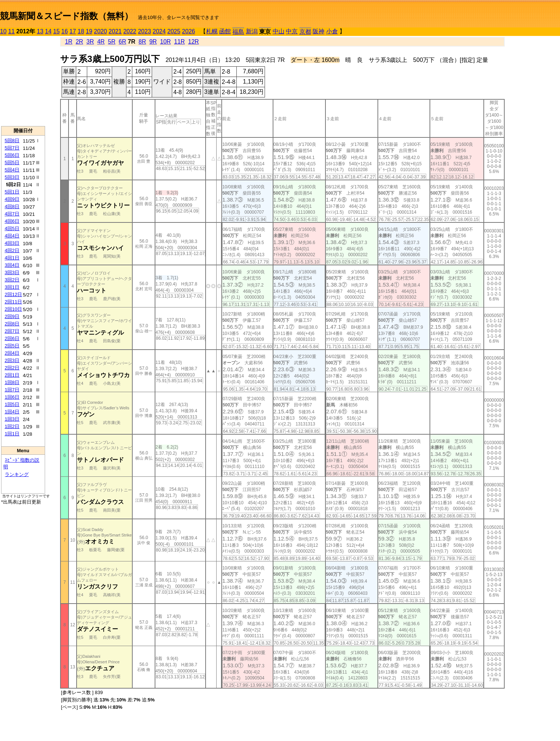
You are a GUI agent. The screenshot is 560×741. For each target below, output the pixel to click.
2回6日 (12, 338)
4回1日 (12, 258)
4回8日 (12, 207)
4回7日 (12, 214)
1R (69, 42)
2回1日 (12, 375)
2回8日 (12, 324)
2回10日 (14, 309)
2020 (100, 31)
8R (142, 42)
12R (193, 42)
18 (81, 31)
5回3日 (12, 177)
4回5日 (12, 228)
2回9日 (12, 316)
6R (122, 42)
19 (89, 31)
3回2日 (12, 280)
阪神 (318, 31)
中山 (279, 31)
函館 (225, 31)
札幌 (212, 31)
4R (101, 42)
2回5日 (12, 346)
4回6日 (12, 221)
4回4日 (12, 236)
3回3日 (12, 272)
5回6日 (12, 155)
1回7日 (12, 390)
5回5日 (12, 163)
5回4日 (12, 170)
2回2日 (12, 368)
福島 (238, 32)
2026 (189, 31)
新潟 (252, 31)
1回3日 (12, 419)
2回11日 (14, 302)
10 (3, 31)
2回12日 (14, 294)
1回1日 (12, 434)
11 (11, 31)
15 (56, 31)
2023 (144, 31)
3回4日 (12, 265)
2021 (115, 31)
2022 (130, 31)
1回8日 (12, 382)
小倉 (332, 31)
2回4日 (12, 353)
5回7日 (12, 148)
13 (40, 31)
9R (153, 42)
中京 (292, 31)
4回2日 (12, 250)
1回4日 (12, 412)
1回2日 (12, 426)
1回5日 (12, 404)
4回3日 (12, 243)
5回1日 (12, 192)
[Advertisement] (23, 81)
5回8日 (12, 141)
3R (90, 42)
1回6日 (12, 397)
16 (65, 31)
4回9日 (12, 199)
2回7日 (12, 331)
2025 (174, 31)
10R (165, 42)
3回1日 (12, 287)
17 (73, 31)
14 (48, 31)
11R (179, 42)
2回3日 (12, 360)
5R (112, 42)
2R (79, 42)
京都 (305, 32)
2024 (159, 31)
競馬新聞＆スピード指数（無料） (67, 16)
